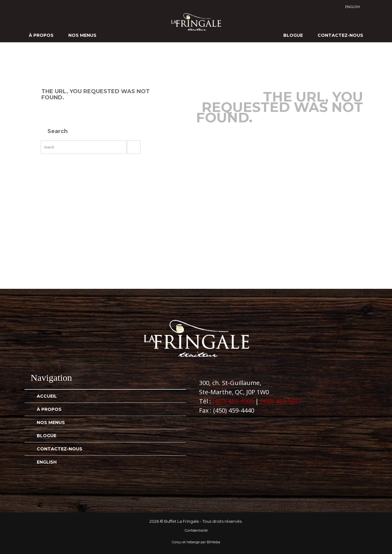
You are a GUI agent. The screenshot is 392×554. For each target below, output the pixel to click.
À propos (41, 35)
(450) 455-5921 (281, 401)
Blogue (293, 35)
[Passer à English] (352, 7)
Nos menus (82, 35)
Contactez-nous (340, 35)
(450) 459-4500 (233, 401)
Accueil (47, 396)
